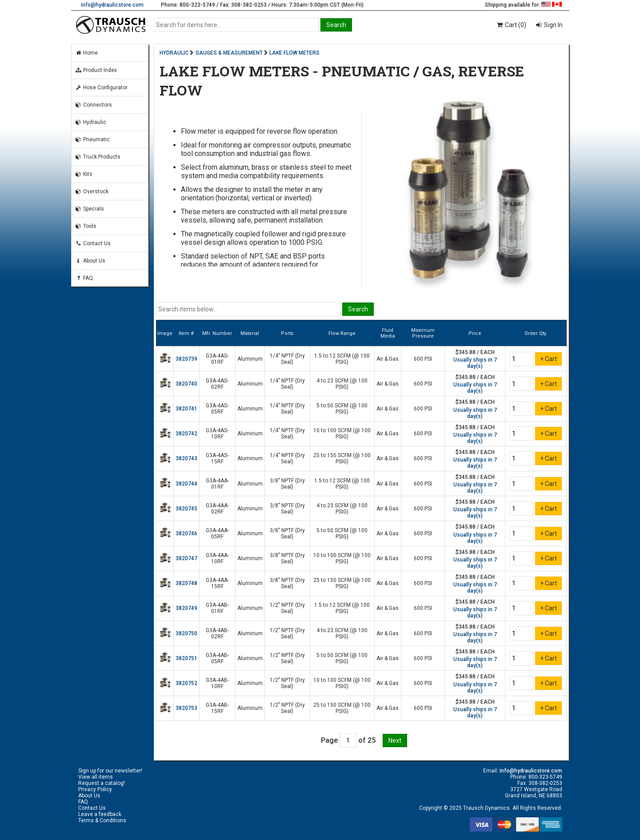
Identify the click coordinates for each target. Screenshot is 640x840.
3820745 (186, 509)
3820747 (186, 558)
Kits (84, 174)
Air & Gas (388, 359)
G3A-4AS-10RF (217, 434)
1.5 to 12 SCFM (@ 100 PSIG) (342, 359)
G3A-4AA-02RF (217, 509)
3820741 (186, 409)
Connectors (94, 105)
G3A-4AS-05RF (217, 409)
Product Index (96, 70)
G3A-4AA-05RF (217, 533)
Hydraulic (91, 122)
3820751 (186, 658)
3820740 (186, 384)
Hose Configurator (101, 88)
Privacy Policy (95, 789)
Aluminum (250, 359)
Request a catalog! (102, 783)
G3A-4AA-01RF (217, 484)
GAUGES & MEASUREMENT (229, 53)
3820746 (186, 533)
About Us (90, 261)
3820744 (186, 484)
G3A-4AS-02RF (217, 384)
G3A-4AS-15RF (217, 458)
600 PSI (423, 359)
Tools (86, 226)
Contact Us (93, 243)
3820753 (186, 708)
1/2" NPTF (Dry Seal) (287, 608)
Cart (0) (511, 25)
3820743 (186, 458)
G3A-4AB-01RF (217, 608)
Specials (90, 209)
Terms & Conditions (102, 820)
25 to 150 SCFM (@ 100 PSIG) (342, 458)
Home (86, 53)
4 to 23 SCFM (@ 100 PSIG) (342, 384)
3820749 (186, 608)
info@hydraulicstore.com (112, 5)
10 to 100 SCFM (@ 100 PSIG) (342, 434)
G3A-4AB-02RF (217, 633)
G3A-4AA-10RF (217, 558)
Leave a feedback (100, 814)
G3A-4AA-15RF (217, 583)
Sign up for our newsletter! (110, 771)
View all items (96, 777)
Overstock (92, 191)
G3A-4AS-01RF (217, 359)
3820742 (186, 434)
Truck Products (98, 157)
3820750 (186, 633)
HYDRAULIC (174, 53)
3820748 (186, 583)
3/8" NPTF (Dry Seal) (287, 484)
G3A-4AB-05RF (217, 658)
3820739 (186, 359)
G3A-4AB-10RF (217, 683)
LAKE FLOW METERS (294, 53)
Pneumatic (92, 139)
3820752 (186, 683)
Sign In (553, 25)
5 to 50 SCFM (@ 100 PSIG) (342, 409)
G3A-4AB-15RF (217, 708)
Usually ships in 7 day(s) (475, 363)
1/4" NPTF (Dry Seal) (287, 359)
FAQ (84, 278)
